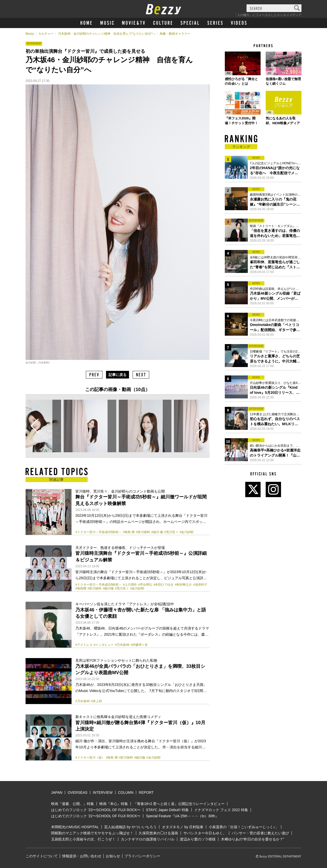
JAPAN (57, 792)
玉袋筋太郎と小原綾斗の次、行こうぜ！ (83, 839)
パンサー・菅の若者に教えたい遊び (260, 833)
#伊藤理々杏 (139, 645)
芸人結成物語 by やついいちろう (130, 827)
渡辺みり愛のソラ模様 (198, 839)
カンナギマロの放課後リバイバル (148, 839)
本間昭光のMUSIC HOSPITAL (75, 827)
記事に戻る (118, 375)
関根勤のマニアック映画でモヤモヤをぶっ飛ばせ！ (92, 833)
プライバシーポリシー (142, 856)
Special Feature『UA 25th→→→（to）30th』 (182, 816)
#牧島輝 (81, 588)
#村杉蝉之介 (183, 585)
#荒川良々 (171, 532)
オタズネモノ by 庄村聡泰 (183, 827)
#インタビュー (104, 645)
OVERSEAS (78, 792)
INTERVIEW (103, 792)
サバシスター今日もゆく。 (205, 833)
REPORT (146, 792)
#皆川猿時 (143, 532)
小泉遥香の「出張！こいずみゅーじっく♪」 (244, 827)
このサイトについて (42, 856)
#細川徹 (108, 588)
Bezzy (30, 34)
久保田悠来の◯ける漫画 (158, 833)
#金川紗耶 (187, 532)
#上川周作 (130, 585)
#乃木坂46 (122, 645)
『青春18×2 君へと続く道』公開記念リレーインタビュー (179, 804)
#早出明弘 (145, 585)
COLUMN (126, 792)
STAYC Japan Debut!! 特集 (167, 810)
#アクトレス (84, 645)
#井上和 (96, 701)
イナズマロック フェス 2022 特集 (221, 810)
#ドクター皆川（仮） (90, 758)
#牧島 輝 (129, 532)
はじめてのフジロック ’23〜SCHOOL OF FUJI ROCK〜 (96, 810)
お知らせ (113, 856)
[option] (90, 426)
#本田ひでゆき (164, 585)
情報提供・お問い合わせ (82, 856)
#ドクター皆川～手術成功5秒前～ (98, 532)
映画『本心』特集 (114, 804)
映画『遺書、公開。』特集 (73, 804)
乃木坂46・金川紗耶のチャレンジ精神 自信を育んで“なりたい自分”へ (107, 34)
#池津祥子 (200, 585)
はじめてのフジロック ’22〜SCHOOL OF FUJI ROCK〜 (96, 816)
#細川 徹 (157, 532)
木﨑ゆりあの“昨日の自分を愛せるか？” (253, 839)
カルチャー (46, 34)
